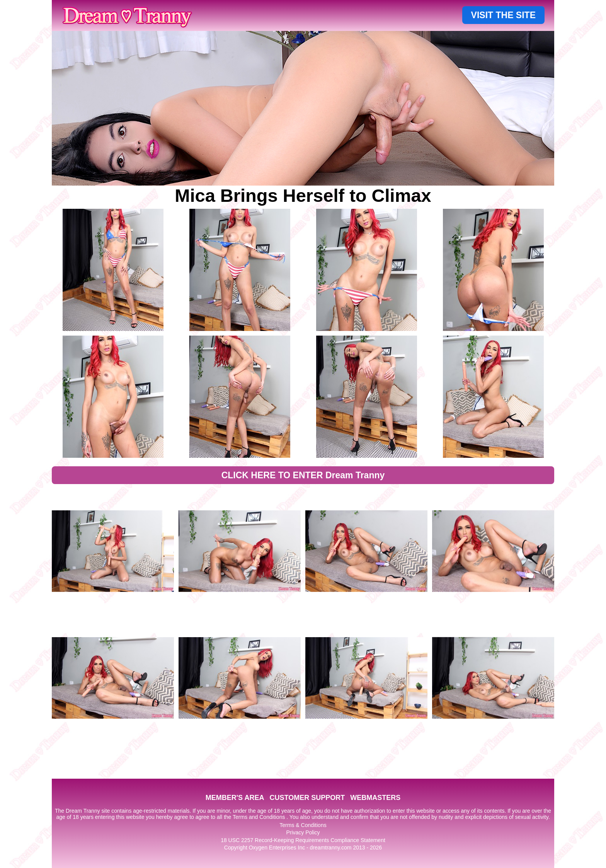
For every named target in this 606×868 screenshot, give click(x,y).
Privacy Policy (303, 832)
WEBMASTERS (375, 798)
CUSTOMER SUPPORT (307, 798)
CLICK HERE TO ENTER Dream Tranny (303, 475)
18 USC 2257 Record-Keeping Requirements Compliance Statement (303, 840)
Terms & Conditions (303, 825)
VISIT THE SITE (503, 15)
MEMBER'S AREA (235, 798)
